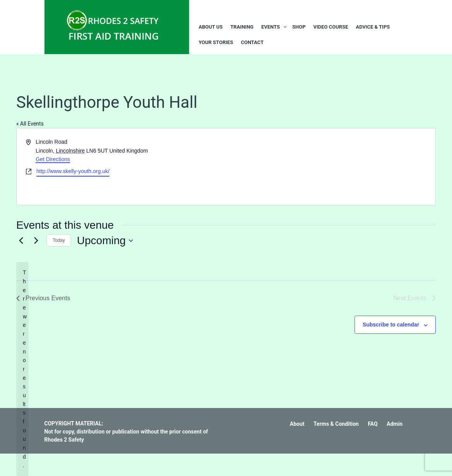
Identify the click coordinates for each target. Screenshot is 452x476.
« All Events (30, 124)
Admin (395, 424)
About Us (211, 27)
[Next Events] (36, 241)
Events (271, 27)
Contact (252, 42)
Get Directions (53, 159)
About (297, 424)
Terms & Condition (336, 424)
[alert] (22, 369)
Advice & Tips (373, 27)
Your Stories (216, 42)
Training (242, 27)
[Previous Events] (21, 241)
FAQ (373, 424)
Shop (299, 27)
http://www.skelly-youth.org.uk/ (73, 171)
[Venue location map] (330, 167)
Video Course (331, 27)
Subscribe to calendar (391, 325)
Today (59, 240)
